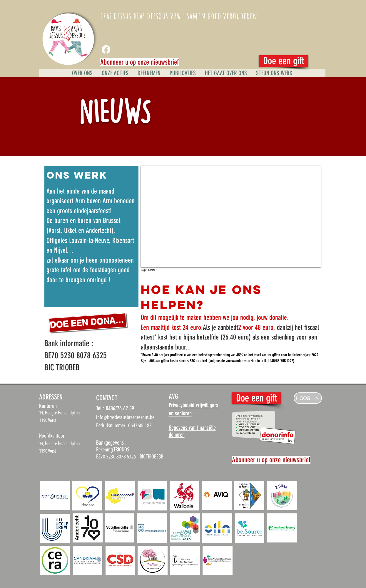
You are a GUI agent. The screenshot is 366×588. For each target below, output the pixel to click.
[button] (274, 73)
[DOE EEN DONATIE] (88, 323)
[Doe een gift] (284, 61)
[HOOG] (308, 398)
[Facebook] (106, 49)
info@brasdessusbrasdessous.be (125, 418)
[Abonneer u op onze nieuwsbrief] (139, 62)
